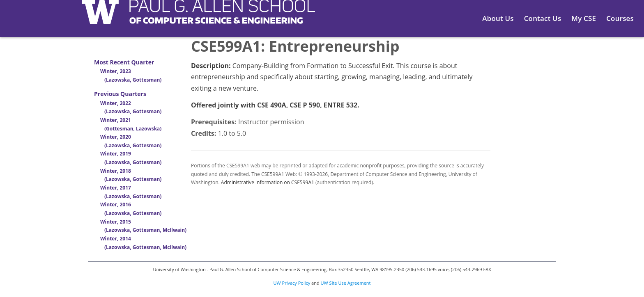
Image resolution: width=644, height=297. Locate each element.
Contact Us (543, 18)
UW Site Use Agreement (346, 283)
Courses (620, 18)
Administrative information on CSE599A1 (268, 182)
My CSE (584, 18)
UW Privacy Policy (292, 283)
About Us (498, 18)
